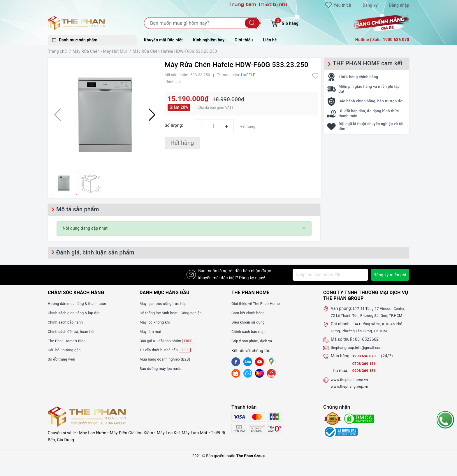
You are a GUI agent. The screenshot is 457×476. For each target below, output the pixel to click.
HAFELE (248, 75)
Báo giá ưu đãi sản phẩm (169, 341)
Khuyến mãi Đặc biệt (163, 40)
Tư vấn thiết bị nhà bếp (167, 350)
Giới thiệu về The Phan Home (259, 303)
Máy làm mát (152, 331)
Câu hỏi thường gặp (66, 350)
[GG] (271, 362)
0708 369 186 (365, 370)
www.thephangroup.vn (352, 393)
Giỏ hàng (285, 23)
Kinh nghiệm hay (209, 40)
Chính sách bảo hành (67, 322)
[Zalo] (248, 362)
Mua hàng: (341, 363)
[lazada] (259, 373)
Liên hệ (270, 40)
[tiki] (248, 373)
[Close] (304, 228)
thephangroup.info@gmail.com (360, 354)
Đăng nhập (399, 5)
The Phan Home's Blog (69, 341)
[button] (152, 115)
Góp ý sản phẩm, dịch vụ (254, 341)
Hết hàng (182, 143)
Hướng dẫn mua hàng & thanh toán (80, 303)
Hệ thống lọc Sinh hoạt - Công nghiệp (174, 313)
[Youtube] (259, 362)
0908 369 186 (365, 377)
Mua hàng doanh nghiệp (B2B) (168, 359)
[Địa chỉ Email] (330, 275)
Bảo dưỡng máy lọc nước (163, 368)
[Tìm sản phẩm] (202, 23)
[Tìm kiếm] (252, 23)
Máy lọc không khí (157, 322)
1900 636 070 (366, 363)
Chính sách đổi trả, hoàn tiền (75, 331)
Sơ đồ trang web (63, 359)
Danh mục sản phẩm (75, 40)
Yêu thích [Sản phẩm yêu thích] (338, 5)
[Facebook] (236, 362)
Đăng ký (370, 5)
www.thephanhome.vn (352, 386)
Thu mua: (340, 377)
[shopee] (236, 373)
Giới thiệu (244, 40)
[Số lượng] (214, 126)
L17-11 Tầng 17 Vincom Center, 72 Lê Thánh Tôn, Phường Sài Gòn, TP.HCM (370, 315)
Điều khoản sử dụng (250, 322)
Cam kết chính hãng (250, 313)
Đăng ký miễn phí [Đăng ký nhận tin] (390, 275)
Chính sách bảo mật (250, 331)
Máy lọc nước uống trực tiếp (166, 303)
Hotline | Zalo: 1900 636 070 (382, 40)
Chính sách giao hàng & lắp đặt (77, 313)
